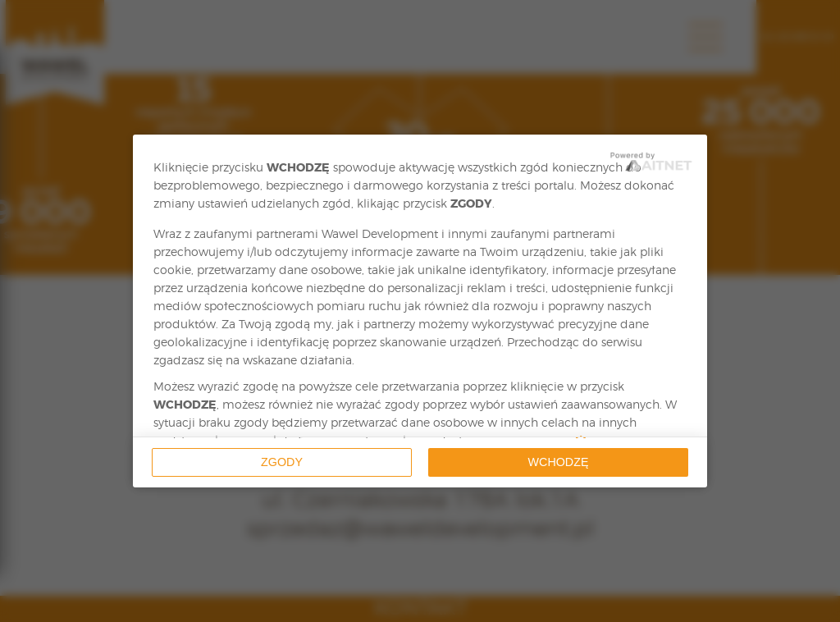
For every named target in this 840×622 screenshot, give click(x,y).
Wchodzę (559, 462)
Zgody (282, 462)
